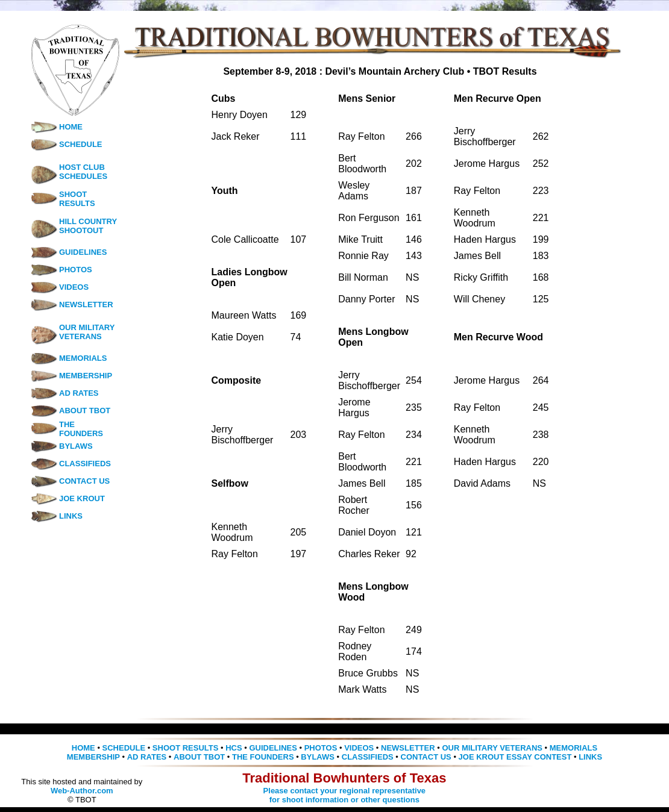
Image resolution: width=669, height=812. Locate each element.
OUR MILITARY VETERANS (87, 332)
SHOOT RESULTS (77, 199)
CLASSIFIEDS (71, 464)
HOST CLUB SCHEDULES (83, 172)
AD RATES (64, 393)
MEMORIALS (68, 358)
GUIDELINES (68, 252)
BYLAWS (61, 446)
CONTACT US (70, 481)
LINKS (56, 516)
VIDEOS (59, 287)
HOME (56, 127)
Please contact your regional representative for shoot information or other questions (345, 795)
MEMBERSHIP (71, 376)
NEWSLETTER (72, 304)
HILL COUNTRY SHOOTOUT (88, 226)
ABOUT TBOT (70, 411)
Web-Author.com (82, 791)
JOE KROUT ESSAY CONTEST (515, 757)
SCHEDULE (66, 144)
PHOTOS (61, 270)
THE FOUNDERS (81, 429)
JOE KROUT (68, 498)
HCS (234, 748)
